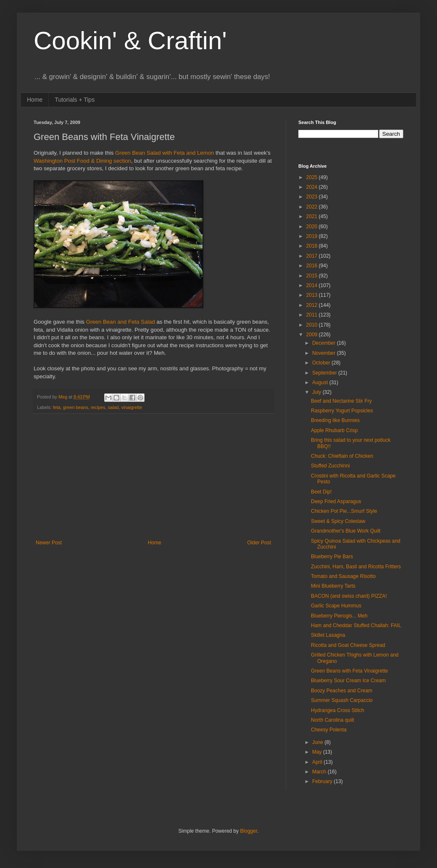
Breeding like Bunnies (335, 420)
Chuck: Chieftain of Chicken (342, 456)
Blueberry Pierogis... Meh (339, 616)
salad (113, 407)
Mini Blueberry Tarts (333, 586)
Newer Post (49, 543)
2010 (313, 325)
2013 (313, 295)
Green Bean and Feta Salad (121, 322)
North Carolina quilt (333, 720)
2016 (313, 266)
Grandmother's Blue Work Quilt (346, 531)
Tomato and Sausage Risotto (343, 576)
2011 (313, 315)
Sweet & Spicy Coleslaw (338, 521)
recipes (98, 407)
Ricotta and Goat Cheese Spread (348, 645)
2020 (313, 227)
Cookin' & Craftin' (130, 41)
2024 (313, 187)
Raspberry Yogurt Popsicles (342, 411)
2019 (313, 236)
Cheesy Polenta (329, 730)
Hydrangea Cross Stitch (338, 710)
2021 (313, 216)
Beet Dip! (321, 492)
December (325, 343)
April (318, 762)
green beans (76, 407)
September (325, 373)
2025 (313, 177)
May (318, 752)
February (323, 781)
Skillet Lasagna (328, 635)
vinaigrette (132, 407)
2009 (313, 335)
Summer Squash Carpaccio (342, 700)
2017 (313, 256)
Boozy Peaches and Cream (342, 691)
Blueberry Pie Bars (332, 557)
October (322, 363)
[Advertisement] (153, 477)
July (317, 392)
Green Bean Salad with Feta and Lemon (165, 153)
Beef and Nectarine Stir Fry (341, 401)
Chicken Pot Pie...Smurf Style (344, 511)
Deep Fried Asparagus (336, 501)
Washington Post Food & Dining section (82, 161)
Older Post (259, 543)
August (321, 383)
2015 (313, 276)
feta (57, 407)
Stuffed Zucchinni (330, 466)
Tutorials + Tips (75, 100)
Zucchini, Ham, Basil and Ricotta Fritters (356, 567)
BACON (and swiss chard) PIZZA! (349, 596)
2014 (313, 285)
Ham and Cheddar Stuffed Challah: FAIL (356, 625)
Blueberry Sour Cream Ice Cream (348, 681)
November (325, 353)
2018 (313, 246)
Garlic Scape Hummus (336, 606)
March (320, 772)
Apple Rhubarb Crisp (334, 430)
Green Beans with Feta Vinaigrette (349, 671)
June (318, 742)
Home (35, 100)
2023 (313, 197)
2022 (313, 207)
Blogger (249, 831)
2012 (313, 305)
